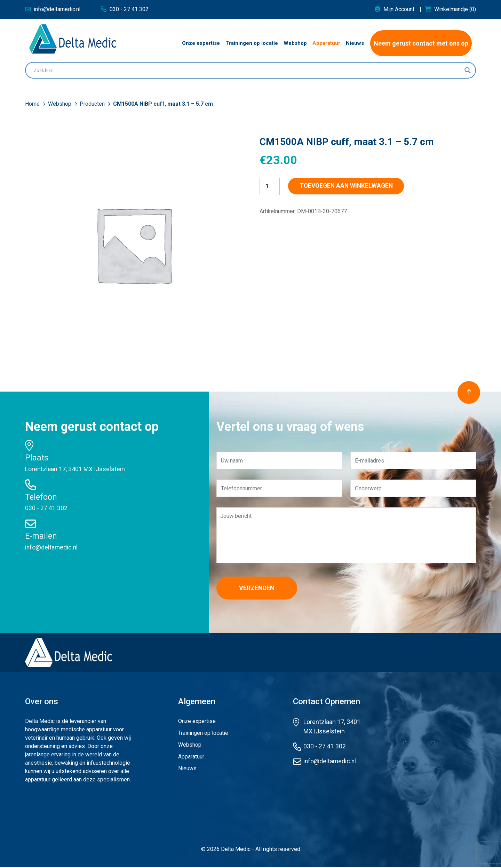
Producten (93, 104)
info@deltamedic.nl (52, 547)
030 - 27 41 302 (46, 508)
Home (33, 104)
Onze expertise (197, 722)
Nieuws (187, 769)
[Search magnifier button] (468, 70)
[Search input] (247, 70)
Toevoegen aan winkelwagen (352, 186)
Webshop (60, 104)
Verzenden (260, 588)
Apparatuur (191, 757)
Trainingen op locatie (203, 734)
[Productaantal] (270, 186)
